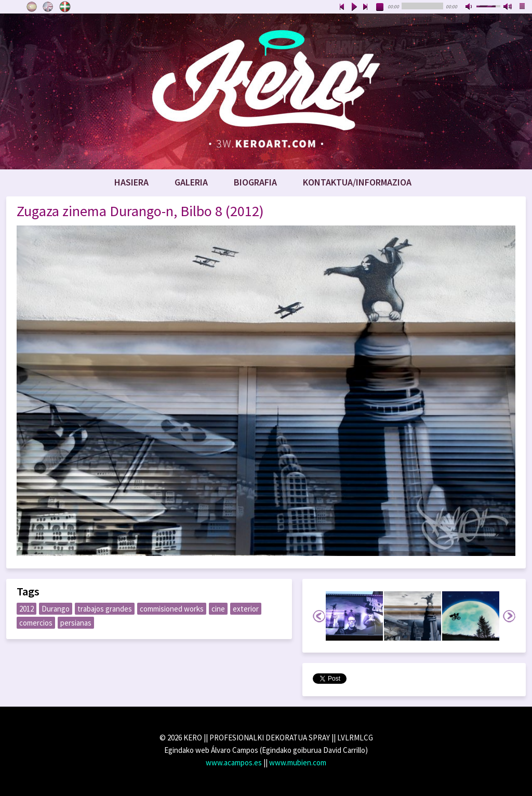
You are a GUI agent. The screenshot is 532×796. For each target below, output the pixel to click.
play (354, 7)
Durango (56, 609)
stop (380, 7)
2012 (26, 609)
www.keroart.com (266, 91)
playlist (523, 7)
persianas (76, 623)
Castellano (32, 7)
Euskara (65, 7)
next (366, 7)
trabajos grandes (105, 609)
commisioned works (172, 609)
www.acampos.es (234, 762)
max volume (508, 7)
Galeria (191, 182)
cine (218, 609)
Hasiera (131, 182)
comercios (36, 623)
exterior (246, 609)
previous (342, 7)
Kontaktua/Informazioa (357, 182)
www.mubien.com (298, 762)
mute (470, 7)
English (48, 7)
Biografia (255, 182)
